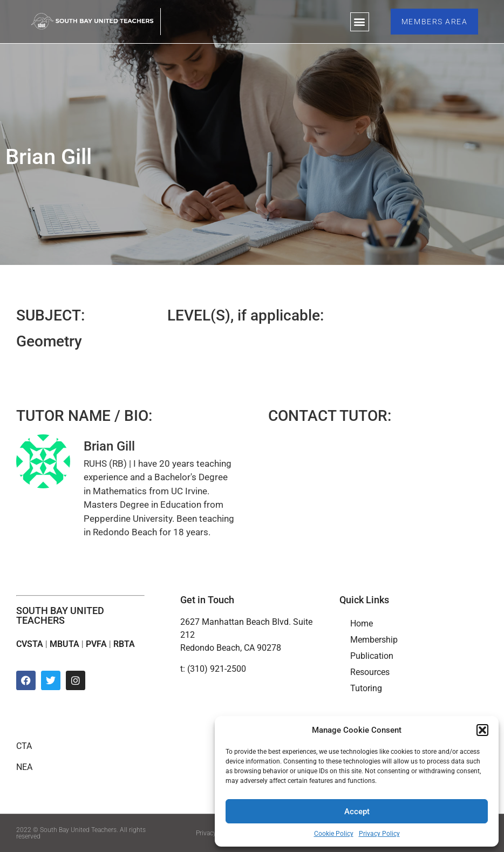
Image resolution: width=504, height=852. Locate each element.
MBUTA (64, 644)
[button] (482, 730)
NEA (24, 767)
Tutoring (366, 688)
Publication (372, 656)
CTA (24, 746)
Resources (370, 672)
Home (362, 623)
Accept (357, 812)
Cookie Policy (334, 834)
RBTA (124, 644)
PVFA (96, 644)
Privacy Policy (379, 834)
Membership (374, 640)
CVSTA (30, 644)
